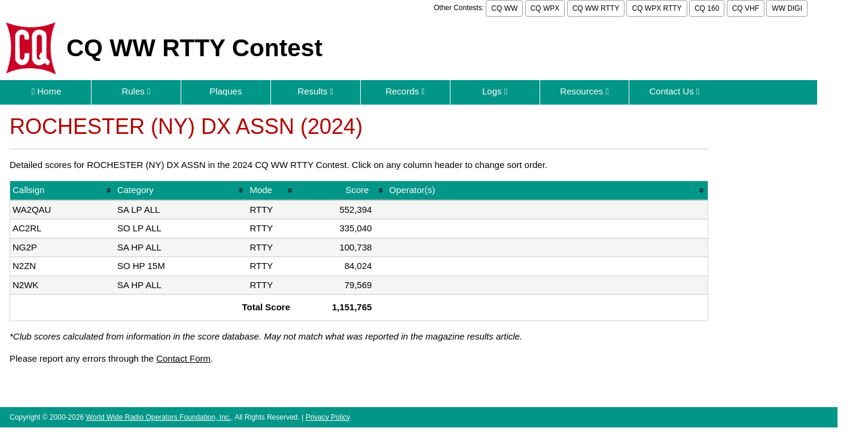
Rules (136, 91)
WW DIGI (787, 8)
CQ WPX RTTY (657, 8)
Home (47, 91)
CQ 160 (707, 8)
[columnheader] (63, 191)
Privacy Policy (328, 417)
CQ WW (504, 8)
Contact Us (674, 91)
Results (315, 91)
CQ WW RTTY (596, 8)
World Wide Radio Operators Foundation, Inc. (159, 417)
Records (405, 91)
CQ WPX (545, 8)
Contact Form (183, 358)
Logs (495, 91)
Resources (584, 91)
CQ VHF (746, 8)
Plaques (226, 91)
